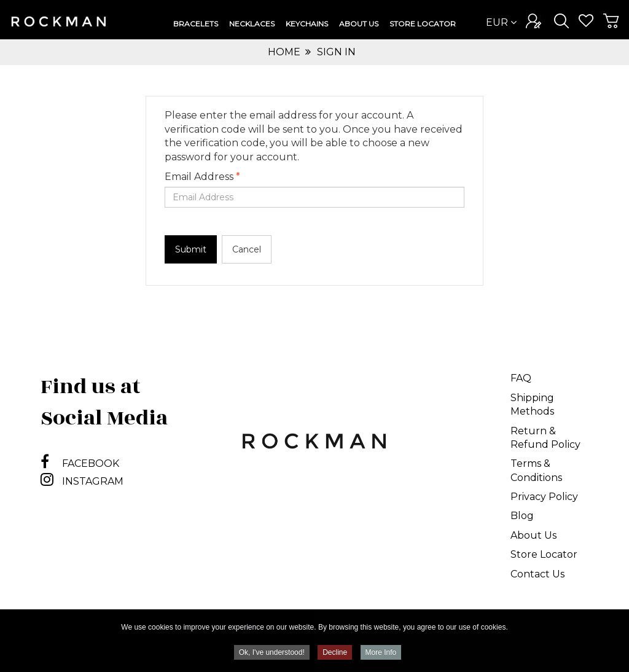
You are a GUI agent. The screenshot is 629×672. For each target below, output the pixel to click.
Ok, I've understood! (272, 654)
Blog (522, 516)
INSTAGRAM (82, 481)
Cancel (247, 249)
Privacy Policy (544, 497)
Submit (191, 249)
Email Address (202, 177)
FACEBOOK (80, 463)
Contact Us (537, 574)
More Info (381, 654)
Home (284, 52)
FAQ (521, 378)
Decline (335, 654)
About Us (533, 535)
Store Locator (544, 554)
